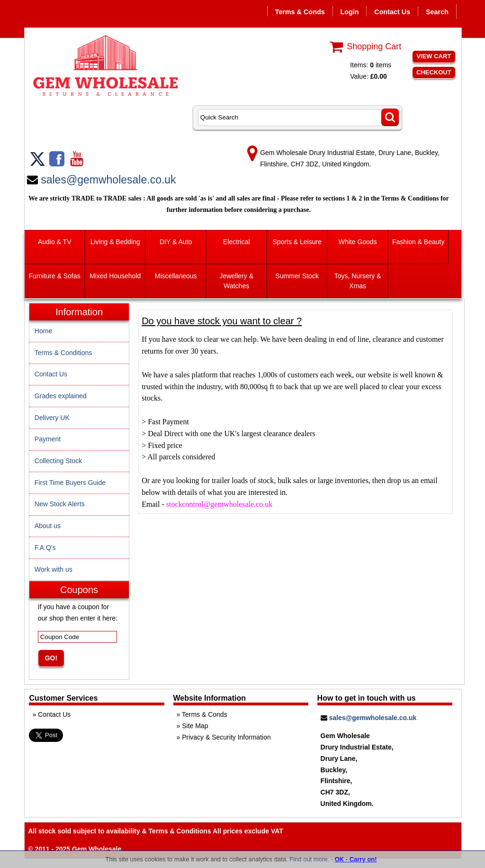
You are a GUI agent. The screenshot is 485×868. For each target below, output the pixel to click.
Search (437, 12)
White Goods (358, 242)
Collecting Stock (58, 461)
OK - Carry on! (356, 859)
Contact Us (392, 12)
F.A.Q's (45, 548)
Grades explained (61, 396)
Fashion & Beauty (418, 242)
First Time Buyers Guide (70, 483)
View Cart (434, 56)
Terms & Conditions (63, 353)
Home (43, 331)
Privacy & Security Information (226, 737)
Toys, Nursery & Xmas (358, 281)
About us (48, 526)
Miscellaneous (176, 276)
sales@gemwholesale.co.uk (108, 180)
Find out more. (309, 859)
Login (349, 12)
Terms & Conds (300, 12)
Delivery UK (52, 418)
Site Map (195, 726)
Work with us (54, 569)
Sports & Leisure (297, 242)
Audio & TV (55, 242)
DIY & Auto (176, 242)
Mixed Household (115, 276)
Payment (48, 439)
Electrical (237, 242)
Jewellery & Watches (236, 281)
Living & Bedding (115, 242)
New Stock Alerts (60, 504)
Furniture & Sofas (55, 276)
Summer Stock (297, 276)
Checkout (434, 72)
